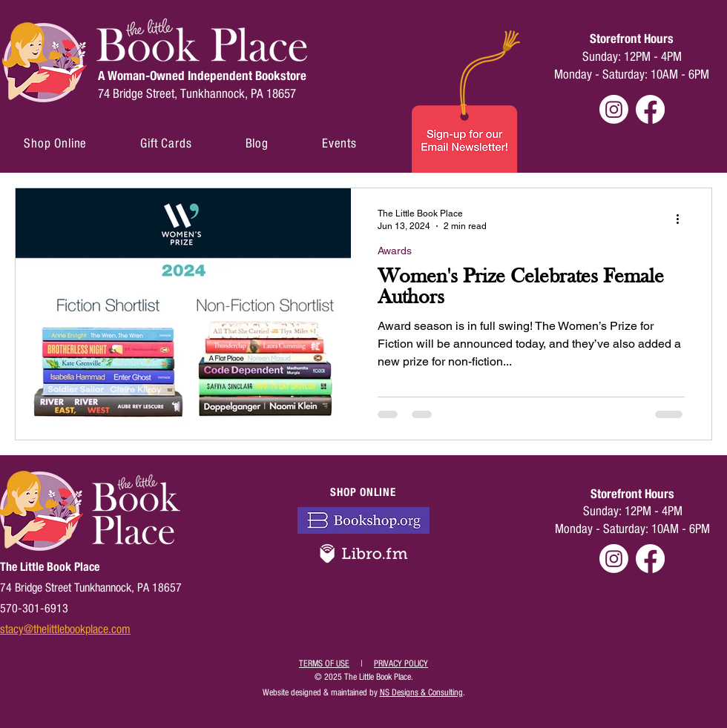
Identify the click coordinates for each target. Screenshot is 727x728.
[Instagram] (614, 109)
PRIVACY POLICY (401, 664)
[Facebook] (650, 109)
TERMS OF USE (324, 664)
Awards (395, 251)
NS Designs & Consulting (421, 692)
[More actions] (682, 219)
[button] (55, 143)
